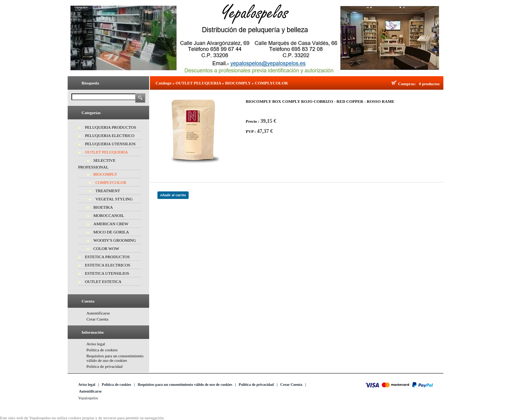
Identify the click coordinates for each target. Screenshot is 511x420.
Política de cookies (102, 350)
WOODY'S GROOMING (115, 240)
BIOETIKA (103, 207)
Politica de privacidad (104, 366)
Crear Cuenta (97, 319)
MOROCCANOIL (109, 215)
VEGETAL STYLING (114, 199)
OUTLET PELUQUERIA (106, 152)
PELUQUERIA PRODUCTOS (110, 127)
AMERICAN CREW (111, 224)
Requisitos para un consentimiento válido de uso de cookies (115, 358)
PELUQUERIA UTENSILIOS (110, 144)
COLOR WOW (107, 248)
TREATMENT (108, 191)
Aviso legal (96, 344)
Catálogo (163, 83)
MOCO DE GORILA (111, 232)
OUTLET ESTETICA (103, 282)
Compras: (408, 84)
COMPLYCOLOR (111, 182)
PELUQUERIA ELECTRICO (110, 135)
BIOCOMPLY (106, 174)
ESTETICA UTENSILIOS (107, 273)
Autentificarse (98, 313)
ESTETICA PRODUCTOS (107, 257)
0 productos (429, 84)
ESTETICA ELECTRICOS (108, 265)
